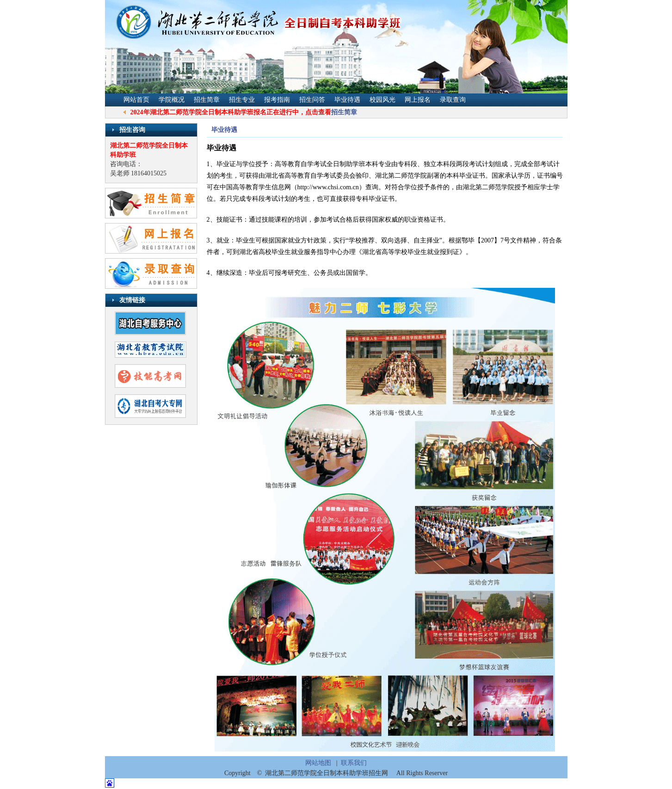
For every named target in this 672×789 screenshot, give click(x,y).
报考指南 (277, 100)
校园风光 (382, 100)
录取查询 (453, 100)
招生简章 (207, 100)
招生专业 (242, 100)
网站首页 (136, 100)
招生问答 (312, 100)
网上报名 (418, 100)
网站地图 (318, 763)
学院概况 (172, 100)
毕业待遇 (347, 100)
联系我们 (354, 763)
